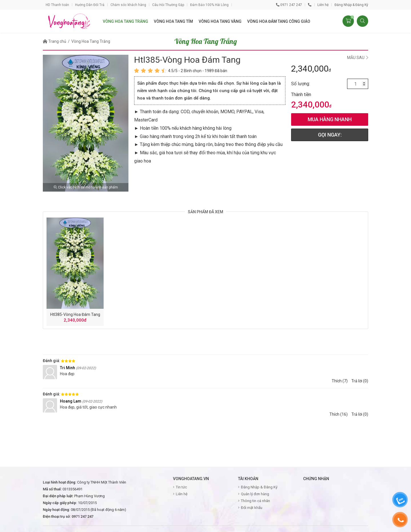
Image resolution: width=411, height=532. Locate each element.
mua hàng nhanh (330, 119)
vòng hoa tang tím (173, 21)
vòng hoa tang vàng (220, 21)
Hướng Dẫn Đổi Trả (90, 5)
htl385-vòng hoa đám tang (75, 314)
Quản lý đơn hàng (255, 494)
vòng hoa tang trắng (125, 21)
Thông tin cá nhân (255, 501)
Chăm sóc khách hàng (128, 5)
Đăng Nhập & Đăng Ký (351, 5)
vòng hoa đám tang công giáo (279, 21)
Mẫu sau (358, 58)
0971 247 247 (289, 5)
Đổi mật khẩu (252, 508)
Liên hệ (323, 5)
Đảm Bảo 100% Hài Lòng (209, 5)
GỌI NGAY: (330, 135)
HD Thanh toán (57, 5)
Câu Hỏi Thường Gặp (168, 5)
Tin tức (181, 487)
